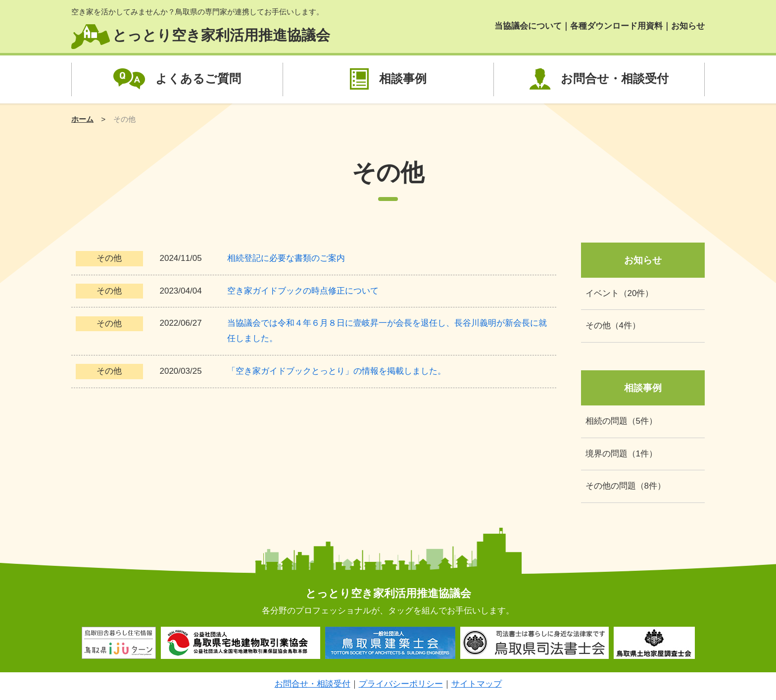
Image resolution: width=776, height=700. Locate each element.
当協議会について (528, 26)
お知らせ (688, 26)
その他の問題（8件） (626, 486)
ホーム (82, 119)
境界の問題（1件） (621, 454)
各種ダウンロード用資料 (616, 26)
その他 (109, 258)
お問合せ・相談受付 (615, 78)
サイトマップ (477, 684)
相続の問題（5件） (621, 421)
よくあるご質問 (198, 78)
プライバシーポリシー (401, 684)
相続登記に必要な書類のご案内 (286, 258)
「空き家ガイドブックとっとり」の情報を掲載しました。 (337, 371)
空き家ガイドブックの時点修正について (303, 291)
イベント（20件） (620, 293)
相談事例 (403, 78)
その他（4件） (613, 325)
